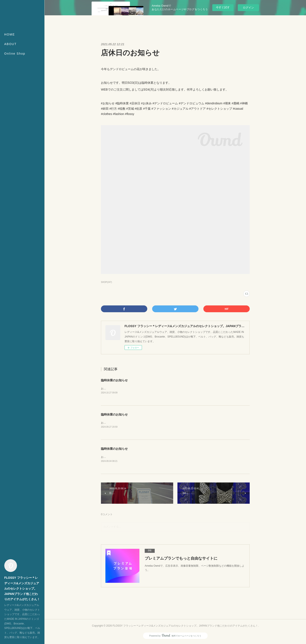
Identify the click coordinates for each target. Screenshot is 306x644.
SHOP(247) (106, 282)
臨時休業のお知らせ (114, 380)
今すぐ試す (223, 7)
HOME (10, 34)
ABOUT (10, 44)
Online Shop (15, 54)
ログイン (248, 8)
